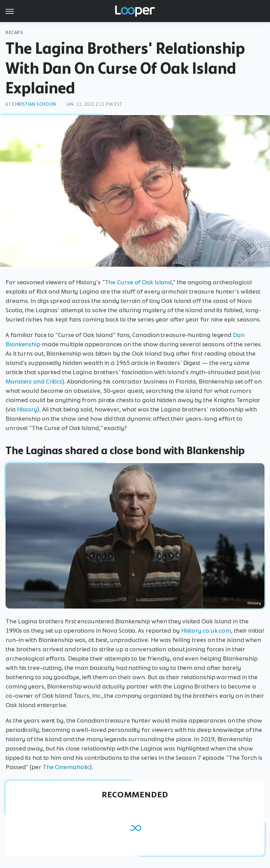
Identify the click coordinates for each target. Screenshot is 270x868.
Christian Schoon (34, 104)
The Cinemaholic (66, 767)
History (27, 409)
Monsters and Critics (34, 381)
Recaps (14, 33)
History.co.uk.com (206, 631)
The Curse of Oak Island (138, 282)
